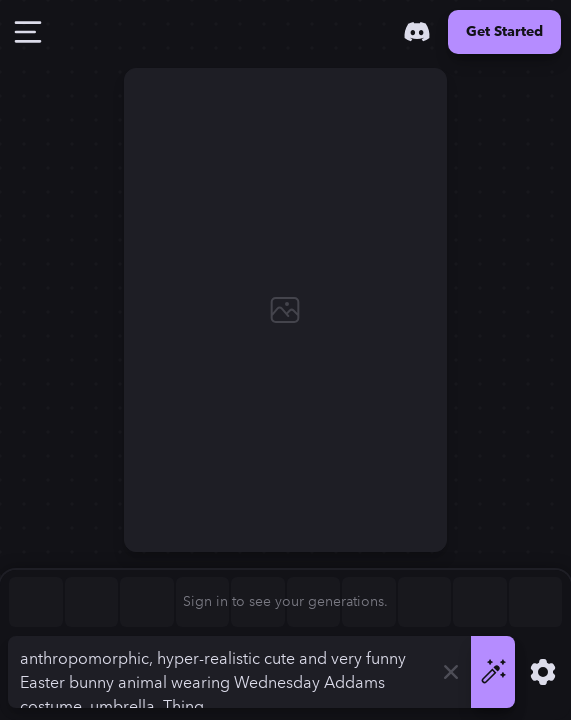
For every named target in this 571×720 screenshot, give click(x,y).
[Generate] (493, 672)
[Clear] (451, 672)
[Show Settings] (543, 672)
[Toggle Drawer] (28, 32)
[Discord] (417, 32)
